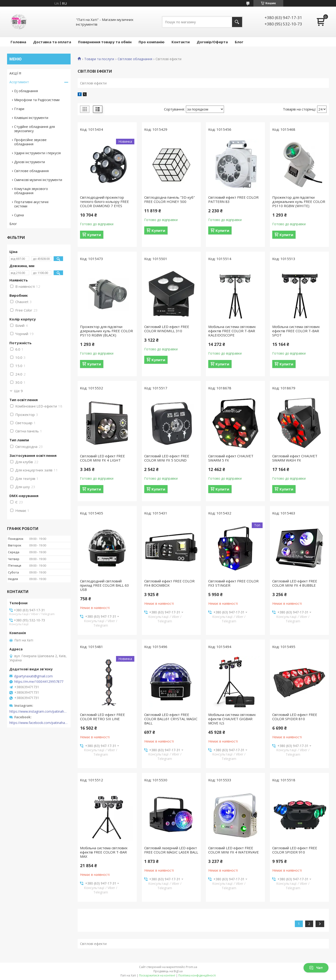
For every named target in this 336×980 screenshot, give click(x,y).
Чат (316, 968)
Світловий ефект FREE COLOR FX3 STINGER (233, 583)
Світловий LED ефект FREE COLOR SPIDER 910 (295, 850)
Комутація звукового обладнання (31, 191)
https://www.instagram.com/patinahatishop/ (39, 711)
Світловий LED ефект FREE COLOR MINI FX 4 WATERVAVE (234, 850)
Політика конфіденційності (197, 975)
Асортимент (19, 82)
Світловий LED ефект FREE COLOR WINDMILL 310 (167, 329)
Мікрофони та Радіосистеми (37, 100)
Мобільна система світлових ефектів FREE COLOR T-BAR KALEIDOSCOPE (232, 331)
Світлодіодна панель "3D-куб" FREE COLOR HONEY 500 (170, 199)
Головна (18, 42)
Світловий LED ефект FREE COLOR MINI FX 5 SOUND (167, 458)
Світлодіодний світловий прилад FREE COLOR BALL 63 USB (104, 585)
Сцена (19, 215)
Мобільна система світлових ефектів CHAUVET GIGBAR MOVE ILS (232, 719)
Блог (239, 42)
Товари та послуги (99, 59)
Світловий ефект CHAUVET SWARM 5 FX (231, 458)
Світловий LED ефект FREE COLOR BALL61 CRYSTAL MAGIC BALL (171, 719)
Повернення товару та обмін (105, 42)
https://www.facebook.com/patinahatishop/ (39, 723)
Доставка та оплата (52, 42)
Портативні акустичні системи (31, 204)
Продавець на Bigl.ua (168, 971)
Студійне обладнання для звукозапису (34, 129)
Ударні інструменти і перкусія (37, 153)
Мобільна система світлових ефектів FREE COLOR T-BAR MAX (104, 852)
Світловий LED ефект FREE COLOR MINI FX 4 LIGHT (102, 458)
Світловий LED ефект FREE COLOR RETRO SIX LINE (102, 717)
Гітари (19, 109)
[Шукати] (237, 22)
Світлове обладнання (135, 59)
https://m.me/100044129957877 (39, 682)
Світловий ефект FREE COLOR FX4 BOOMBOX (169, 583)
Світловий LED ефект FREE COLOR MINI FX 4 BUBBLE (295, 583)
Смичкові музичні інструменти (38, 180)
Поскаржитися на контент (157, 975)
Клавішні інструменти (31, 118)
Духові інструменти (30, 162)
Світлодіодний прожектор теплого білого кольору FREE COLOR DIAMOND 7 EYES (104, 202)
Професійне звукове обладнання (30, 142)
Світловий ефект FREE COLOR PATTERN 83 (233, 199)
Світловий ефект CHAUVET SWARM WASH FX (295, 458)
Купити (94, 235)
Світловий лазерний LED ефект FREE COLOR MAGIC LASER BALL (171, 850)
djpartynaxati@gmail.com (33, 676)
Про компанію (152, 42)
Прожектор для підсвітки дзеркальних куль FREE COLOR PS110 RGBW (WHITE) (299, 202)
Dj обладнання (26, 91)
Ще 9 (18, 391)
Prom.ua (192, 967)
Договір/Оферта (212, 42)
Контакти (181, 42)
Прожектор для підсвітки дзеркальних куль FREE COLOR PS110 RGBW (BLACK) (106, 331)
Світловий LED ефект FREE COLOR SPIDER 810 (295, 717)
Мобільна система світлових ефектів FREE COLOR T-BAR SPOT (296, 331)
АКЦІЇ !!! (15, 73)
